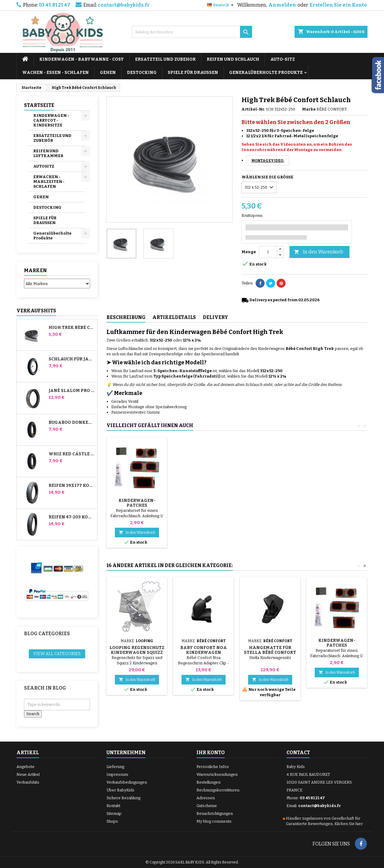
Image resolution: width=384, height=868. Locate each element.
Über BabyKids (120, 790)
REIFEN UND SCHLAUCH (233, 59)
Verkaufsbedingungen (127, 782)
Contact (298, 753)
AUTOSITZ (44, 166)
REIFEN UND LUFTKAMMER (48, 153)
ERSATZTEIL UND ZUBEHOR (165, 59)
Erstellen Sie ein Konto (338, 5)
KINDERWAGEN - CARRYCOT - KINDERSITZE (51, 120)
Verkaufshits (36, 311)
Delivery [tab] (215, 317)
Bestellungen (208, 782)
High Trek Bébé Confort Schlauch (72, 328)
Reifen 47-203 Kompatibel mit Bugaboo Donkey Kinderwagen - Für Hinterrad (72, 517)
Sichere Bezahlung (123, 798)
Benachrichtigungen (215, 813)
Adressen (206, 798)
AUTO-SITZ (283, 59)
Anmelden (282, 5)
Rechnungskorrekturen (218, 790)
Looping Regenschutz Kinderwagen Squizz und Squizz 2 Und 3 (137, 653)
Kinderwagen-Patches (337, 503)
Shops (112, 821)
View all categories (57, 654)
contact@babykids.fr (124, 5)
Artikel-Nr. (253, 109)
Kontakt (113, 806)
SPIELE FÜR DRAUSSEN (193, 73)
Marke (309, 109)
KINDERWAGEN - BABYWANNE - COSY (82, 59)
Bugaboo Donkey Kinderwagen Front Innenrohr (72, 423)
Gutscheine (207, 806)
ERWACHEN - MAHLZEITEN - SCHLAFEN (49, 182)
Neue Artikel (28, 774)
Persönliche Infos (213, 767)
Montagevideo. (268, 161)
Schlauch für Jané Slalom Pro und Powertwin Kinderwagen (72, 359)
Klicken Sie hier (348, 824)
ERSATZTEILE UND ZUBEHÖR (52, 138)
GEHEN (108, 73)
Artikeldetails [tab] (174, 317)
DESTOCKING (142, 73)
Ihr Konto (211, 753)
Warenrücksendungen (217, 774)
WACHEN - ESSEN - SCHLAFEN (55, 73)
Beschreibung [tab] (126, 317)
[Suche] (192, 32)
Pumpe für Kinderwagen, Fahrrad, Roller (137, 505)
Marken (35, 270)
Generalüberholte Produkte (266, 73)
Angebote (25, 767)
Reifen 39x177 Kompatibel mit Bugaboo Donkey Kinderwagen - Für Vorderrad (72, 486)
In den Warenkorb (319, 252)
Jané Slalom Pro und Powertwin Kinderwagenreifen (72, 391)
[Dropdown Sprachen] (221, 5)
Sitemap (114, 813)
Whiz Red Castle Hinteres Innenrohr (72, 454)
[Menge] (268, 252)
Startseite (39, 105)
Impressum (117, 774)
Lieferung (115, 767)
